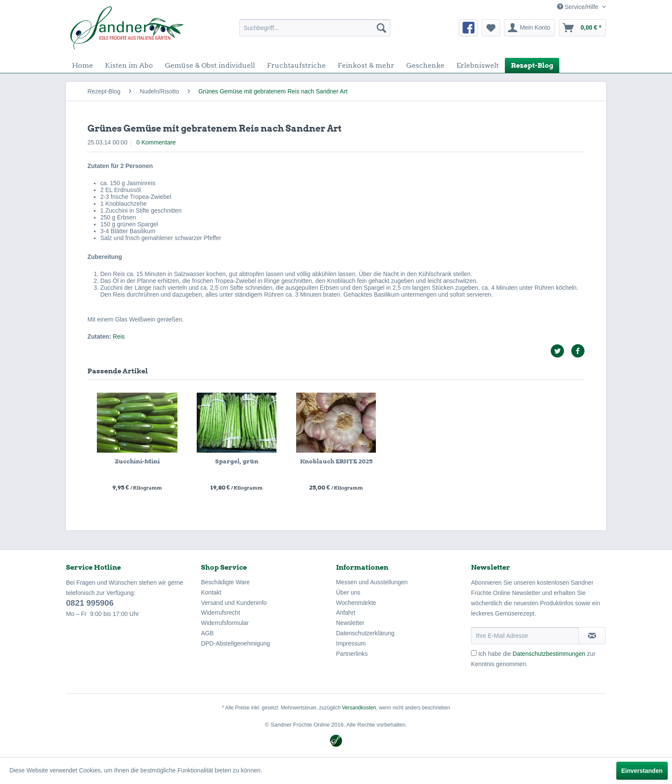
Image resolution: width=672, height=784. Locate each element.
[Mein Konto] (529, 28)
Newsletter (350, 623)
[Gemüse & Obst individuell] (210, 65)
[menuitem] (315, 28)
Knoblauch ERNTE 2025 (336, 461)
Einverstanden (642, 771)
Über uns (348, 592)
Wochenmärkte (356, 603)
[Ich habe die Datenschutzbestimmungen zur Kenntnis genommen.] (474, 653)
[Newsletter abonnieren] (592, 636)
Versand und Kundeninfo (234, 603)
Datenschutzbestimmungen (549, 654)
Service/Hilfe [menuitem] (579, 7)
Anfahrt (346, 613)
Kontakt (211, 592)
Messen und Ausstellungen (372, 582)
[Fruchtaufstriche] (296, 65)
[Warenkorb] (582, 28)
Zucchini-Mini (137, 461)
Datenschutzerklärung (365, 633)
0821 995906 (90, 603)
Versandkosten (359, 708)
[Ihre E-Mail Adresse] (525, 636)
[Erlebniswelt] (478, 65)
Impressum (351, 643)
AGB (207, 633)
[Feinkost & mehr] (366, 65)
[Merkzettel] (491, 28)
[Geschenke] (425, 65)
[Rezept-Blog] (532, 65)
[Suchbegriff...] (315, 28)
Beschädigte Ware (225, 582)
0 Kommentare (156, 142)
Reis (119, 336)
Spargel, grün (237, 461)
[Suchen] (381, 28)
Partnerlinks (352, 654)
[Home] (82, 65)
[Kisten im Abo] (129, 65)
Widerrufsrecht (220, 613)
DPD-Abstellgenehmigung (235, 643)
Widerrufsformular (225, 623)
